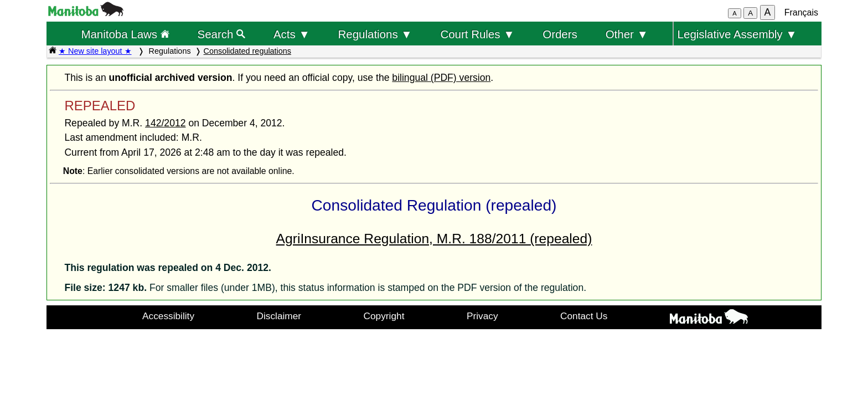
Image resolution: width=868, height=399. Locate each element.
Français (801, 12)
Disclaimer (279, 316)
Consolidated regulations (247, 51)
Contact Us (584, 316)
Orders (560, 34)
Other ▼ (627, 34)
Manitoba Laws (125, 34)
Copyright (384, 316)
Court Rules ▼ (477, 34)
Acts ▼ (292, 34)
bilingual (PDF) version (441, 78)
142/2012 (165, 123)
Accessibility (168, 316)
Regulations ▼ (375, 34)
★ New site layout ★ (95, 51)
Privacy (482, 316)
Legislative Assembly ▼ (737, 34)
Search (222, 34)
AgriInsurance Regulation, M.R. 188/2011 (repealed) (434, 239)
